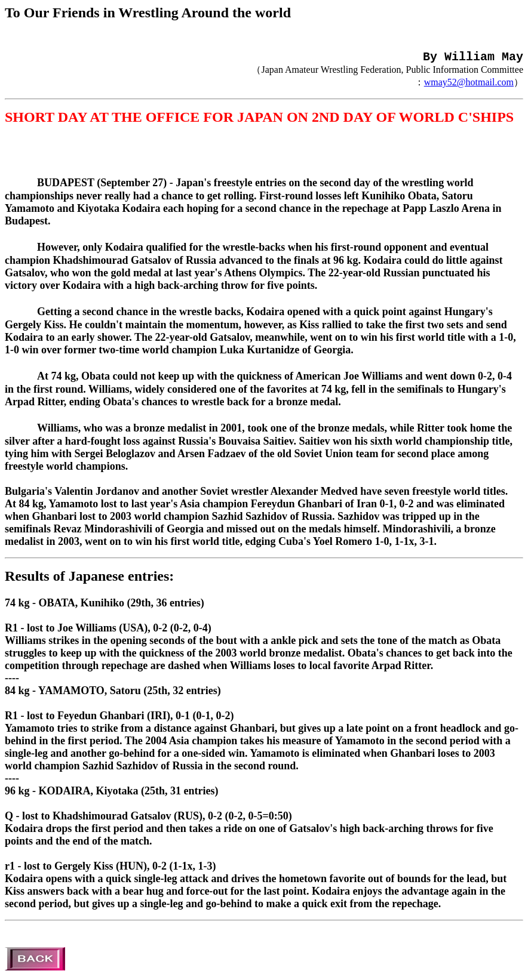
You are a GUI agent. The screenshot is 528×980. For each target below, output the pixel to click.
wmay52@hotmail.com (469, 87)
